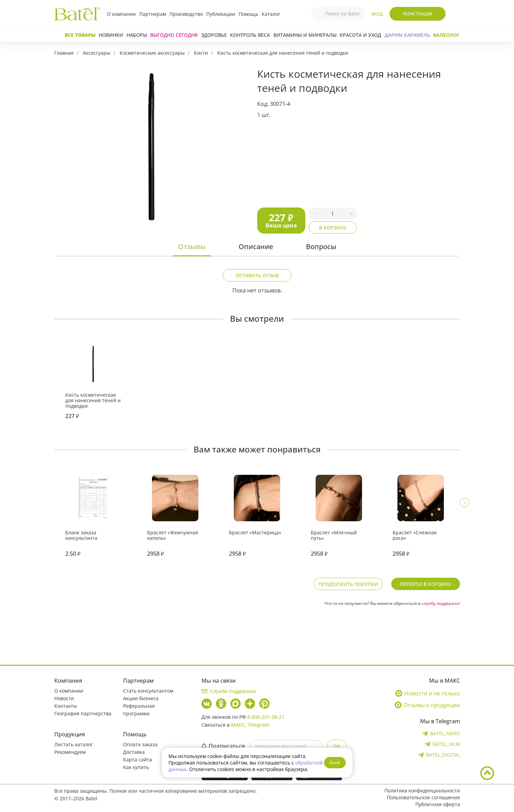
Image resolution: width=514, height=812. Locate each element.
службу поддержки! (441, 603)
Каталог (271, 14)
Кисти (201, 53)
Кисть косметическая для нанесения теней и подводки (283, 53)
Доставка (134, 752)
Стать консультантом (148, 691)
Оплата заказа (140, 744)
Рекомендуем (70, 752)
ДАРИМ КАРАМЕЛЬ (407, 35)
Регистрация (418, 14)
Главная (64, 53)
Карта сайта (138, 760)
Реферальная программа (139, 710)
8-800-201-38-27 (266, 717)
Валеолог (446, 35)
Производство (186, 14)
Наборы (137, 35)
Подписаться (223, 746)
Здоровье (214, 35)
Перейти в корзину (425, 584)
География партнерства (83, 713)
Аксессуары (97, 53)
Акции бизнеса (141, 698)
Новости (64, 698)
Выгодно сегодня (174, 35)
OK (337, 746)
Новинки (111, 35)
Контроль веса (250, 35)
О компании (121, 14)
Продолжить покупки (348, 584)
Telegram (258, 725)
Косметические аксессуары (152, 53)
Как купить (136, 767)
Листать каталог (74, 744)
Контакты (66, 706)
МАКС (238, 725)
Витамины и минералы (305, 35)
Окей (335, 763)
